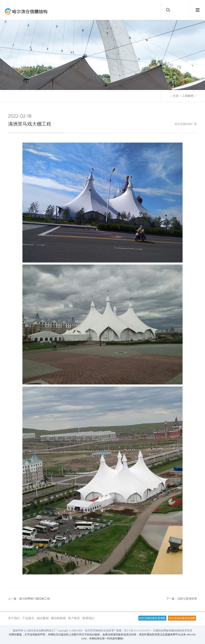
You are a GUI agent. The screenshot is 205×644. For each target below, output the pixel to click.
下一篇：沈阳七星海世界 (182, 599)
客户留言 (74, 618)
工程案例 (188, 96)
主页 (176, 96)
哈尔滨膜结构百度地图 (152, 618)
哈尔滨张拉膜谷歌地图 (182, 618)
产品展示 (28, 618)
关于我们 (14, 618)
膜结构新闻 (58, 618)
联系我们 (88, 618)
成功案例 (43, 618)
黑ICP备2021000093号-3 (138, 631)
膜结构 (187, 124)
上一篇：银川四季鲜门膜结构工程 (29, 599)
